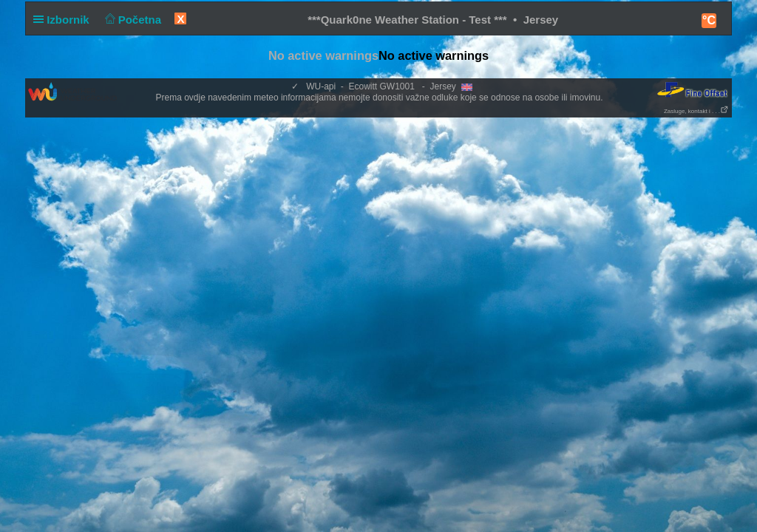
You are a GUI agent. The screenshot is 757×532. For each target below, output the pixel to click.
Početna (131, 20)
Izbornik (64, 20)
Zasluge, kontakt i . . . (696, 111)
